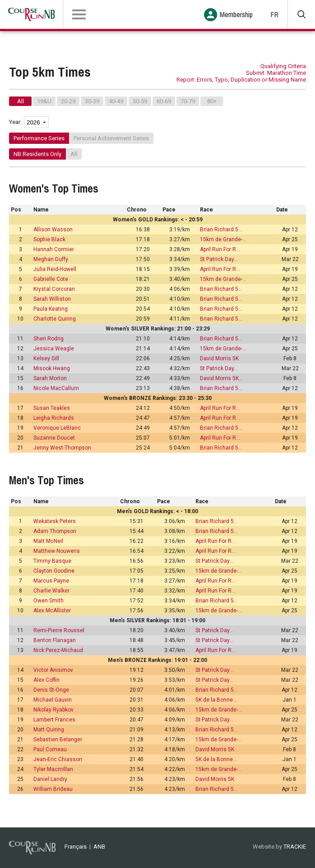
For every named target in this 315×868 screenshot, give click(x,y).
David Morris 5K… (221, 378)
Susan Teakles (52, 408)
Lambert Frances (54, 720)
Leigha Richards (54, 418)
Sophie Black (49, 239)
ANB (99, 847)
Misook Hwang (52, 368)
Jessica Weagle (54, 349)
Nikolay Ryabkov (53, 710)
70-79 (188, 101)
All (21, 101)
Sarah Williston (52, 299)
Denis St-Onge (51, 690)
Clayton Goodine (54, 571)
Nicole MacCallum (56, 388)
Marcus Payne (51, 581)
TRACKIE (295, 847)
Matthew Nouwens (57, 551)
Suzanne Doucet (54, 438)
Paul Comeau (50, 749)
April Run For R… (220, 249)
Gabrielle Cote (51, 279)
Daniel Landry (50, 779)
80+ (212, 101)
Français (76, 847)
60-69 (164, 101)
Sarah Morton (50, 378)
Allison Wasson (53, 230)
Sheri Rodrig (49, 339)
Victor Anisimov (53, 670)
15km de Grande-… (223, 239)
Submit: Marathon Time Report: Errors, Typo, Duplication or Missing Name (241, 76)
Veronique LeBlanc (57, 428)
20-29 (68, 101)
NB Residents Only (37, 154)
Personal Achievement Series (111, 138)
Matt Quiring (49, 730)
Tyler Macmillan (53, 769)
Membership (236, 14)
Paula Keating (51, 309)
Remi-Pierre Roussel (59, 630)
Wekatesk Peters (55, 521)
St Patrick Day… (219, 259)
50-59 (140, 101)
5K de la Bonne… (216, 700)
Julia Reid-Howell (55, 269)
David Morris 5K (219, 358)
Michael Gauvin (53, 700)
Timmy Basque (52, 561)
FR (275, 14)
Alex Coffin (46, 680)
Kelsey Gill (46, 358)
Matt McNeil (48, 541)
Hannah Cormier (54, 249)
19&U (44, 101)
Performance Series (39, 138)
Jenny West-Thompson (62, 448)
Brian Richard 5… (221, 230)
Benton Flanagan (55, 640)
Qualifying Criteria (283, 66)
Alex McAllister (52, 611)
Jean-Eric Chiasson (58, 759)
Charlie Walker (51, 591)
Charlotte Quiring (55, 319)
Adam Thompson (55, 531)
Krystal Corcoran (54, 289)
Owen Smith (49, 601)
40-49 (116, 101)
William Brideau (53, 789)
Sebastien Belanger (58, 739)
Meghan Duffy (51, 259)
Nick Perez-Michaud (58, 650)
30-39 (92, 101)
